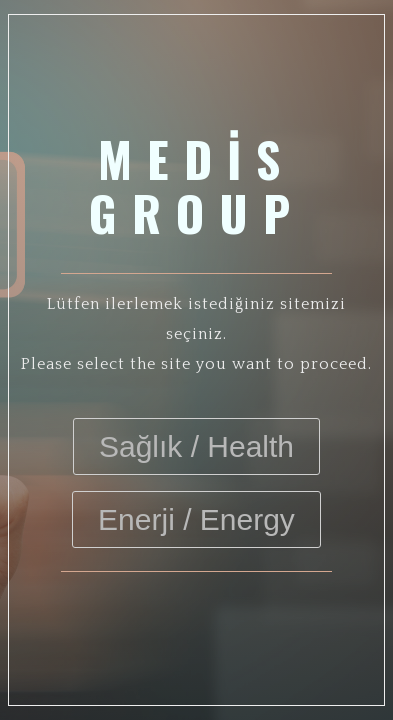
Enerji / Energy (196, 519)
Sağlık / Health (196, 446)
